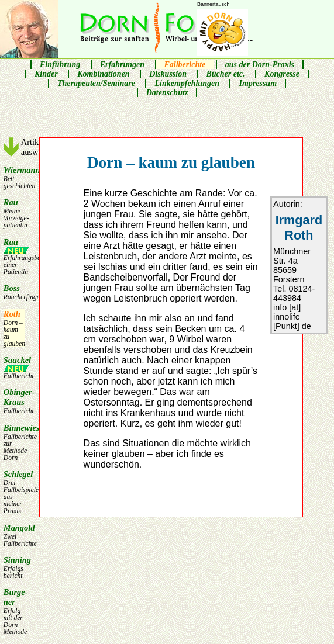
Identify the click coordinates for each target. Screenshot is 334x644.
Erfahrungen (122, 65)
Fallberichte (185, 65)
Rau (14, 213)
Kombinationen (103, 74)
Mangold (14, 535)
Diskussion (168, 74)
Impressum (258, 83)
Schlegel (14, 492)
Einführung (60, 65)
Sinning (14, 567)
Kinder (46, 74)
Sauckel (14, 367)
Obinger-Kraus (14, 401)
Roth (14, 328)
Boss (14, 292)
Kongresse (282, 74)
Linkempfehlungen (187, 83)
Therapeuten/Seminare (96, 83)
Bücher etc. (225, 74)
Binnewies (14, 442)
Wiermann (14, 177)
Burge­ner (14, 611)
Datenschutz (167, 93)
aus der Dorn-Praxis (260, 65)
